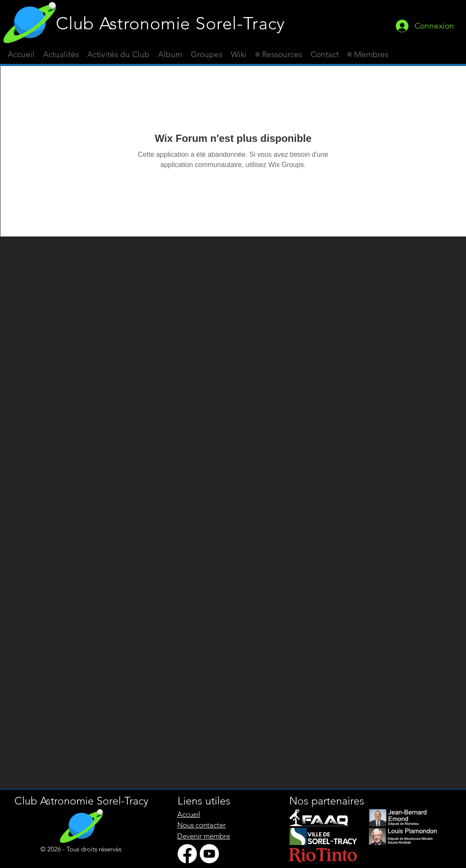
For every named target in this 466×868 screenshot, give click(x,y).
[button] (279, 55)
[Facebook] (187, 854)
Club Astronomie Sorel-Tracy (170, 23)
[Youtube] (209, 854)
